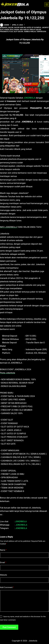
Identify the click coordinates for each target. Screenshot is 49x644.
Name (3, 550)
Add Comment (7, 587)
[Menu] (47, 5)
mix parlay (24, 30)
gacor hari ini (20, 28)
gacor (11, 28)
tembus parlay (30, 32)
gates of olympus (34, 28)
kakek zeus (9, 30)
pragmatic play (6, 32)
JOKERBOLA (29, 98)
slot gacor (18, 32)
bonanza (4, 28)
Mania (17, 30)
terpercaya (41, 32)
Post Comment (9, 627)
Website (4, 575)
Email (3, 563)
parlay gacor (35, 30)
